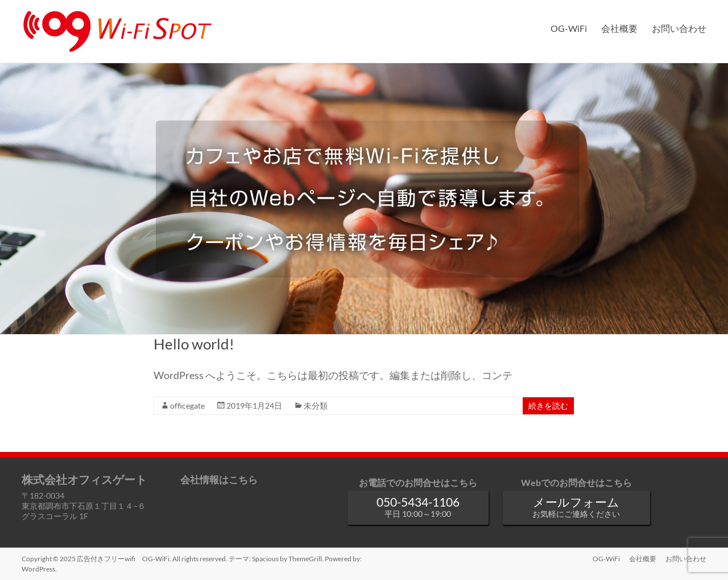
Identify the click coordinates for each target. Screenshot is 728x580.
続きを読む (548, 406)
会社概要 (619, 28)
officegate (187, 406)
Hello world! (194, 344)
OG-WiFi (569, 28)
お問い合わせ (679, 28)
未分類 (316, 406)
